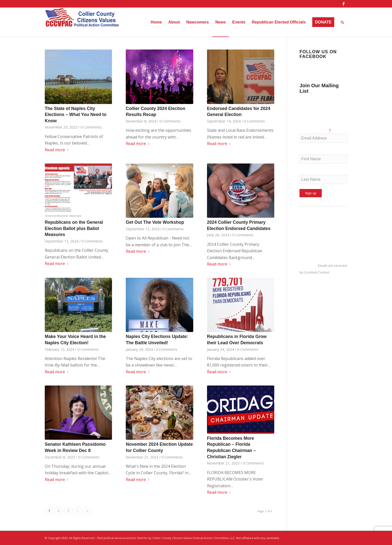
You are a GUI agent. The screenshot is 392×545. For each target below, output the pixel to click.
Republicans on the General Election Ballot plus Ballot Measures (74, 228)
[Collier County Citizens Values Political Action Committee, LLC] (82, 22)
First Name (309, 151)
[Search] (342, 22)
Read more (57, 150)
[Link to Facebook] (343, 4)
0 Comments (91, 127)
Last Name (309, 172)
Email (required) (315, 130)
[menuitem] (156, 22)
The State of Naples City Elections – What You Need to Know (76, 115)
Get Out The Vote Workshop (155, 222)
